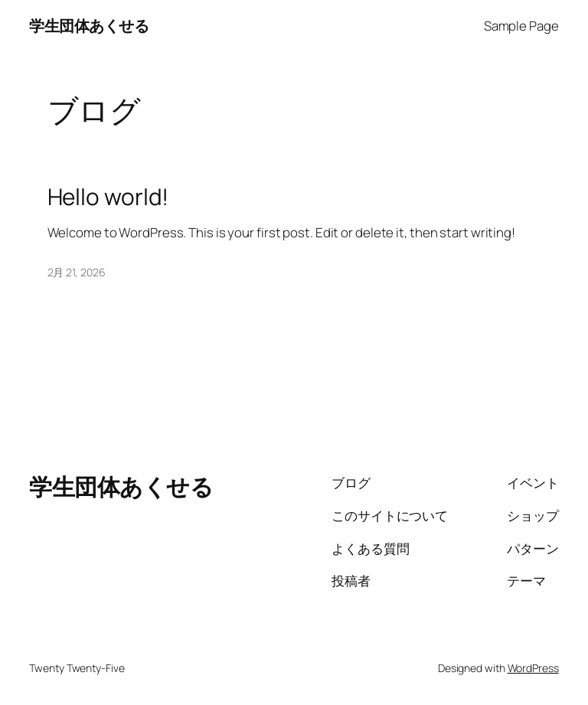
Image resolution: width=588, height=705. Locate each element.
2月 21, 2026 (77, 272)
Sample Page (521, 26)
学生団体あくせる (89, 26)
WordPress (533, 668)
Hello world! (108, 196)
